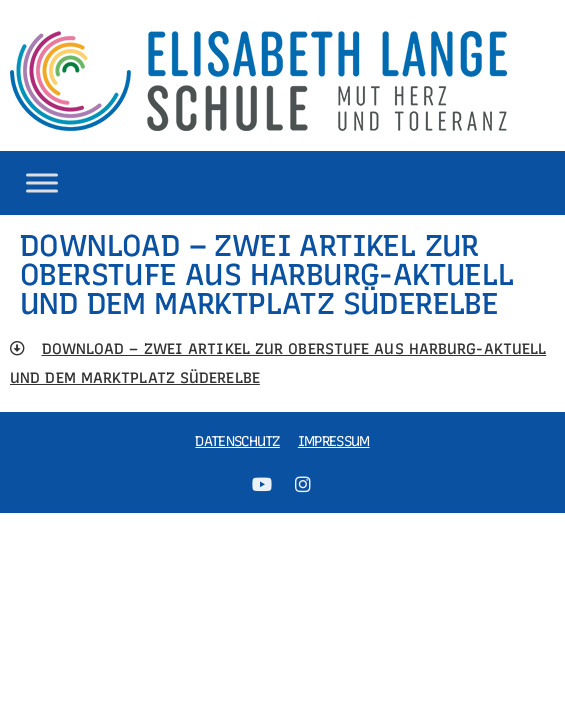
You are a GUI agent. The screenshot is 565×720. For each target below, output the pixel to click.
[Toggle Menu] (42, 182)
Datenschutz (237, 441)
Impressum (334, 441)
